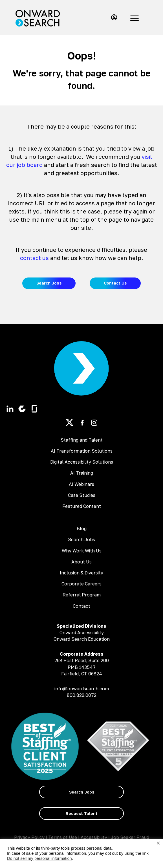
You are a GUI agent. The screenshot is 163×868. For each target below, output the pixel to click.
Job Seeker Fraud (130, 837)
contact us (34, 258)
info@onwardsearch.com (82, 689)
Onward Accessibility (82, 633)
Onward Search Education (82, 639)
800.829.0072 (82, 695)
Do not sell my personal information (39, 858)
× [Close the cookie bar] (158, 843)
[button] (113, 17)
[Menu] (135, 18)
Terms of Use (63, 837)
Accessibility (94, 837)
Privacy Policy (29, 837)
